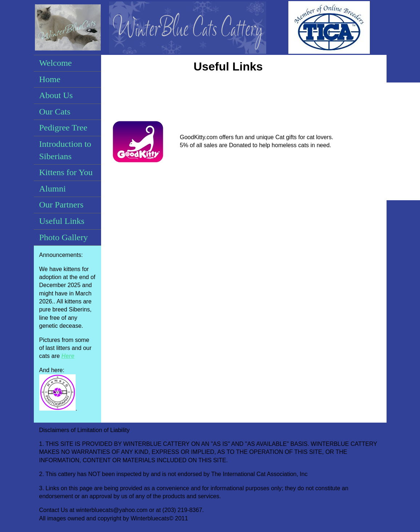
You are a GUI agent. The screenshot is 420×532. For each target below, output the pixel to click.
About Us (56, 95)
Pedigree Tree (63, 128)
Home (50, 79)
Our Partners (61, 205)
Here (68, 356)
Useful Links (62, 221)
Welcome (56, 63)
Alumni (53, 189)
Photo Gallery (64, 237)
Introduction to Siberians (65, 150)
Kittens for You (66, 172)
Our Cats (55, 112)
